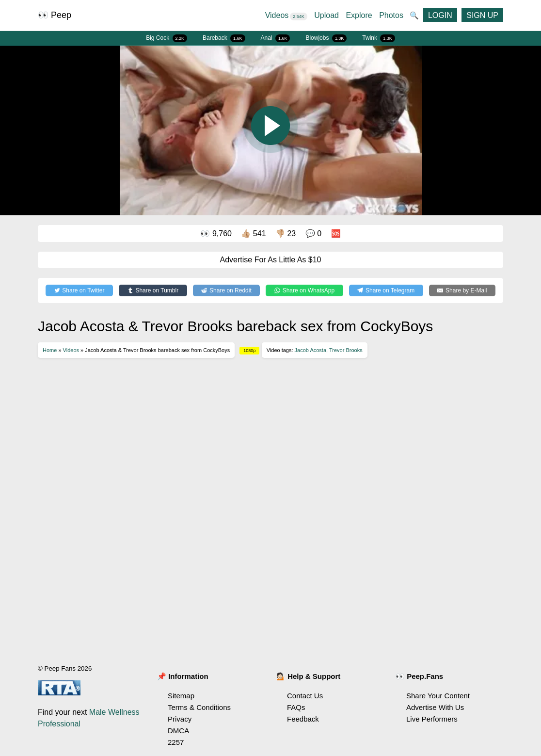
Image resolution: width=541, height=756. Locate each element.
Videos (286, 15)
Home (50, 350)
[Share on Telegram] (386, 290)
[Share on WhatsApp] (304, 290)
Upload (326, 15)
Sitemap (181, 696)
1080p (249, 351)
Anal (276, 38)
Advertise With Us (435, 707)
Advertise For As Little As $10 (271, 260)
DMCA (178, 731)
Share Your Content (438, 696)
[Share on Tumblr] (153, 290)
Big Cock (167, 38)
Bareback (224, 38)
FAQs (296, 707)
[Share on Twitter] (79, 290)
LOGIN (440, 15)
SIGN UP (482, 15)
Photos (391, 15)
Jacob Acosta (310, 350)
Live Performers (432, 719)
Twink (379, 38)
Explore (359, 15)
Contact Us (305, 696)
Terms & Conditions (199, 707)
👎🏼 (286, 233)
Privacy (180, 719)
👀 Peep (55, 15)
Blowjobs (326, 38)
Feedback (303, 719)
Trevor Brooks (346, 350)
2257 (176, 742)
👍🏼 (253, 233)
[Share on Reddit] (227, 290)
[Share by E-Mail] (462, 290)
